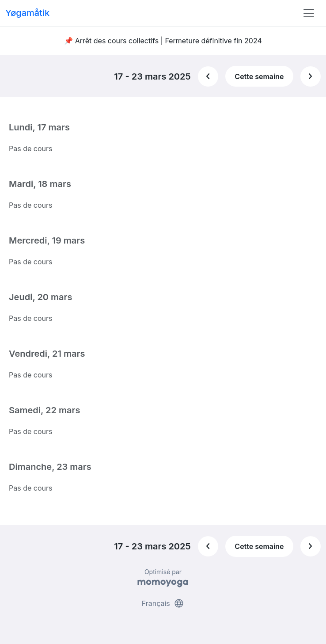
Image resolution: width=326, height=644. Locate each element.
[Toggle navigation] (309, 13)
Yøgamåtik (27, 13)
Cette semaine (259, 76)
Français (163, 603)
